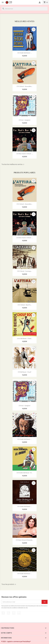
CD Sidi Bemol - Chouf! (24, 372)
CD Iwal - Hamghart (24, 120)
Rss (8, 613)
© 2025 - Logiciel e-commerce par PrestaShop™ (16, 641)
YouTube (14, 613)
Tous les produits (9, 584)
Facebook (3, 613)
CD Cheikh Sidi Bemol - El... (24, 473)
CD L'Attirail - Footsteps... (24, 271)
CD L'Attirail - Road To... (25, 305)
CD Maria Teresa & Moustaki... (24, 540)
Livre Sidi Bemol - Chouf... (24, 339)
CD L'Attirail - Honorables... (24, 87)
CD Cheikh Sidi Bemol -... (24, 53)
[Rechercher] (24, 9)
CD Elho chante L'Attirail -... (24, 154)
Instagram (19, 613)
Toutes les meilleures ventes (13, 164)
